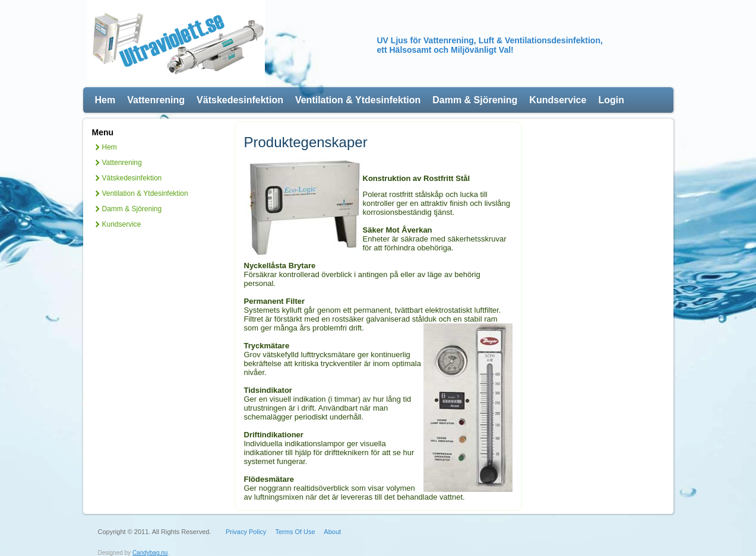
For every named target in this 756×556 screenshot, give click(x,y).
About (332, 532)
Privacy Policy (246, 532)
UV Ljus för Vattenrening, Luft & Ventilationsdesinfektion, (490, 40)
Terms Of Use (295, 532)
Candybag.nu (150, 553)
